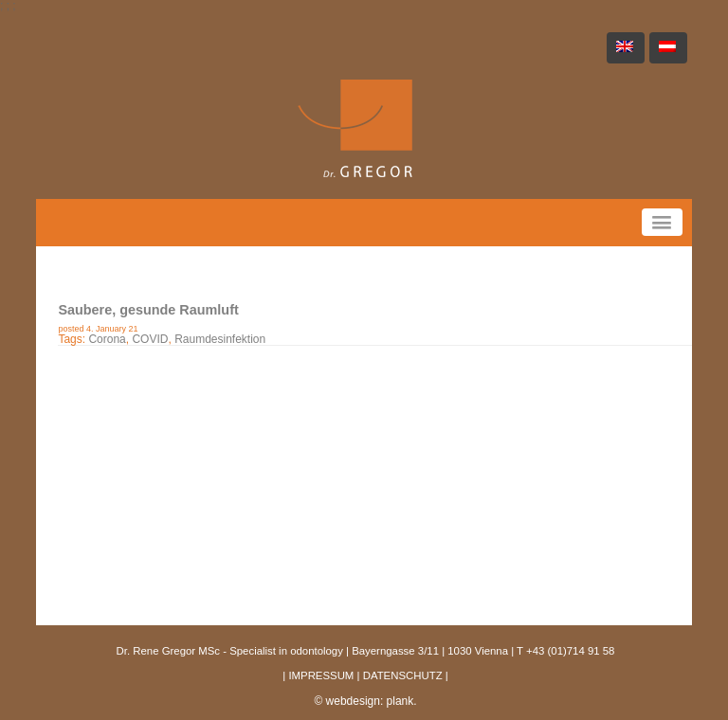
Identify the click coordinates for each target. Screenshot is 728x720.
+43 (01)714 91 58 (570, 651)
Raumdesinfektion (220, 339)
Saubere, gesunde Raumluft (148, 310)
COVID (150, 339)
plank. (402, 701)
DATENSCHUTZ (403, 675)
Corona (107, 339)
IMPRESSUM (321, 675)
